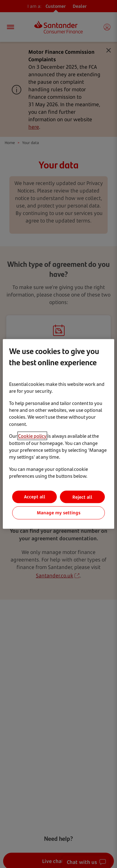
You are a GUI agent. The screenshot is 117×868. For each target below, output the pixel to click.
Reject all (82, 497)
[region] (58, 434)
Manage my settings (59, 513)
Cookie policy (32, 436)
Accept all (35, 497)
